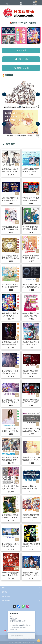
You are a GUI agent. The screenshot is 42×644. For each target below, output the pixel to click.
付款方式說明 (6, 596)
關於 (3, 588)
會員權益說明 (6, 601)
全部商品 (5, 592)
